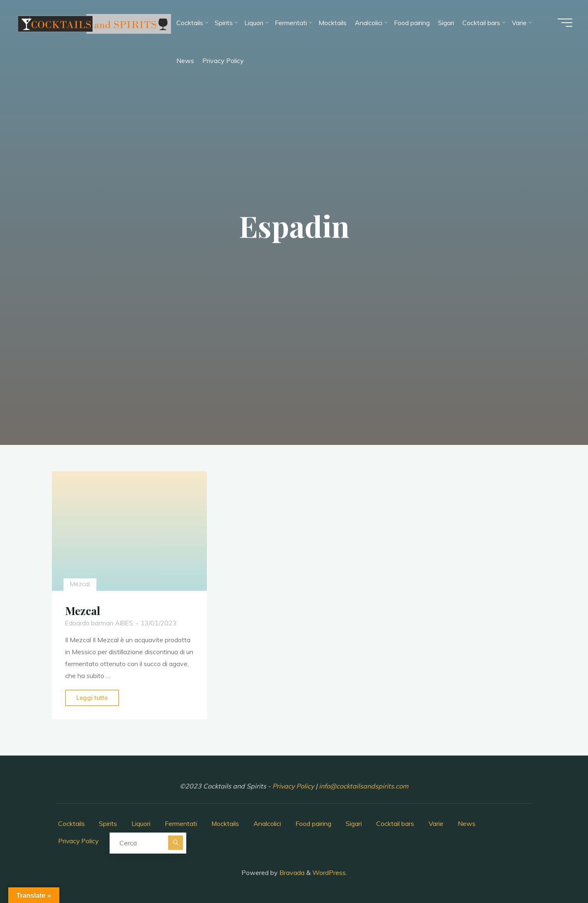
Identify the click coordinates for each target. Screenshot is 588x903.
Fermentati (181, 823)
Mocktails (226, 823)
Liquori (141, 823)
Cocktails (71, 823)
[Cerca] (177, 843)
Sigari (355, 823)
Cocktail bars (396, 823)
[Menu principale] (564, 23)
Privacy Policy (294, 786)
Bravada (291, 872)
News (467, 823)
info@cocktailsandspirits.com (364, 786)
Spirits (108, 823)
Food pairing (314, 823)
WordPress (329, 872)
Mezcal (80, 584)
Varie (437, 823)
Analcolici (268, 823)
